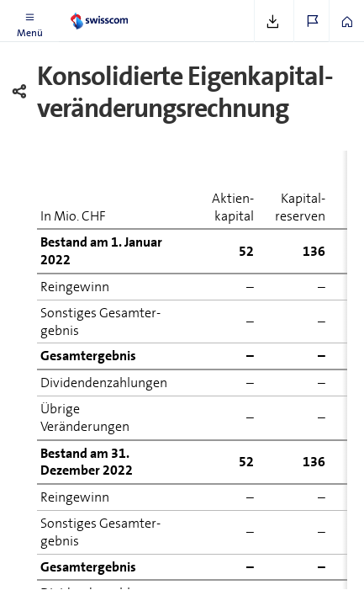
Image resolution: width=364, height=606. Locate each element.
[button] (29, 21)
